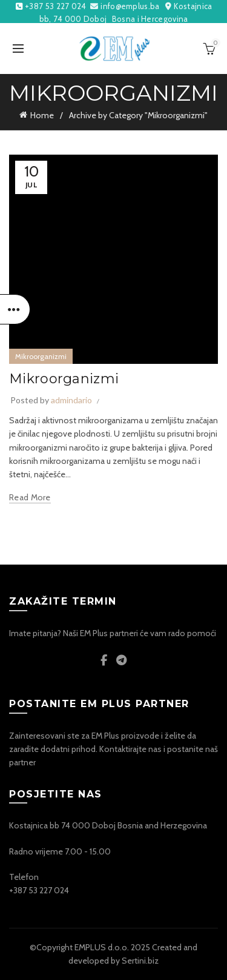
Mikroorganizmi (41, 356)
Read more (30, 497)
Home (42, 115)
